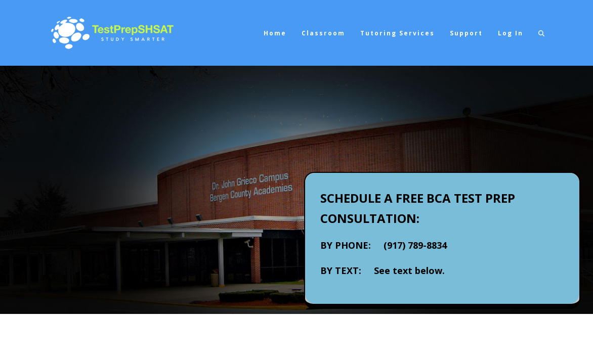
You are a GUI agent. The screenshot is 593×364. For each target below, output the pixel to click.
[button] (541, 33)
